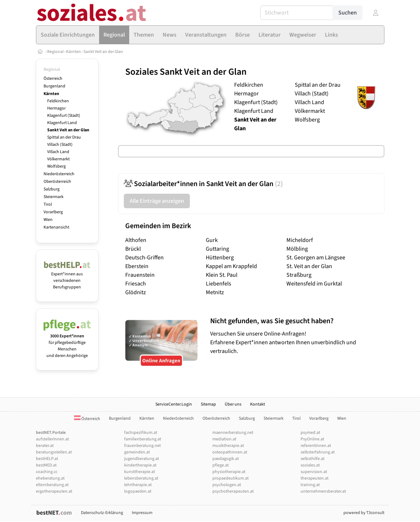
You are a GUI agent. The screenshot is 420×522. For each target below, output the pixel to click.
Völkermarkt (58, 159)
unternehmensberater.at (323, 491)
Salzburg (52, 189)
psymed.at (310, 433)
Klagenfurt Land (62, 123)
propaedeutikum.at (231, 478)
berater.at (45, 446)
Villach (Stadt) (60, 145)
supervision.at (314, 472)
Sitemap (208, 404)
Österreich (53, 79)
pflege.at (221, 465)
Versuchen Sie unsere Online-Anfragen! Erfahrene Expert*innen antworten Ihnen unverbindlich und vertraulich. (295, 336)
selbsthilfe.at (313, 459)
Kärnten (74, 52)
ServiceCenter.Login (174, 404)
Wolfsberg (56, 166)
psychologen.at (227, 485)
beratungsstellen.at (54, 452)
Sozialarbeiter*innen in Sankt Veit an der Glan (203, 184)
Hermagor (56, 108)
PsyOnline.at (312, 439)
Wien (48, 220)
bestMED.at (46, 465)
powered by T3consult (364, 513)
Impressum (142, 513)
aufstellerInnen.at (52, 439)
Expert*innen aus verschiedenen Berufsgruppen (67, 277)
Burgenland (54, 86)
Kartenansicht (56, 227)
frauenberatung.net (142, 446)
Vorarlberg (53, 212)
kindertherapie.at (140, 465)
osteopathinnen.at (230, 452)
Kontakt (258, 404)
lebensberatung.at (141, 478)
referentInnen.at (316, 446)
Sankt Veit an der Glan (103, 52)
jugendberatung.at (142, 459)
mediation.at (224, 439)
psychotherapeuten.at (233, 491)
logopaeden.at (138, 491)
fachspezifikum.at (141, 433)
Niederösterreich (59, 174)
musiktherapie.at (228, 446)
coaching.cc (47, 472)
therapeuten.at (315, 478)
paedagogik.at (226, 459)
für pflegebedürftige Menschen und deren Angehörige (67, 343)
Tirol (48, 204)
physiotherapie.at (229, 472)
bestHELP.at (47, 459)
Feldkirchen (58, 101)
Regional (55, 52)
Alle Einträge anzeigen (157, 201)
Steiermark (54, 197)
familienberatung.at (143, 439)
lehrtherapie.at (138, 485)
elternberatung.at (52, 485)
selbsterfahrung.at (318, 452)
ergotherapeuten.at (54, 491)
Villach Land (58, 152)
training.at (310, 485)
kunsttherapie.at (140, 472)
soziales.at (310, 465)
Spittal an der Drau (64, 137)
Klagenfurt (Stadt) (64, 116)
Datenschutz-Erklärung (102, 513)
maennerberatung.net (233, 433)
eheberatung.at (50, 478)
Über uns (233, 404)
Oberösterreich (57, 182)
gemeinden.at (137, 452)
